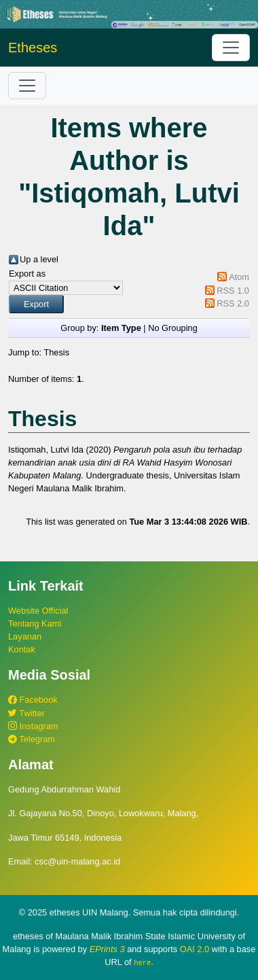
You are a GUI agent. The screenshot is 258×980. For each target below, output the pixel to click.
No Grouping (173, 328)
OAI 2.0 (195, 949)
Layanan (25, 636)
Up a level (39, 259)
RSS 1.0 (233, 291)
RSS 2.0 (233, 303)
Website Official (38, 611)
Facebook (33, 700)
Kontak (22, 649)
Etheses (33, 48)
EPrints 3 (107, 949)
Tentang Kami (35, 624)
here (142, 962)
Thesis (56, 352)
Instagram (33, 726)
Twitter (26, 713)
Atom (239, 277)
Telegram (32, 739)
